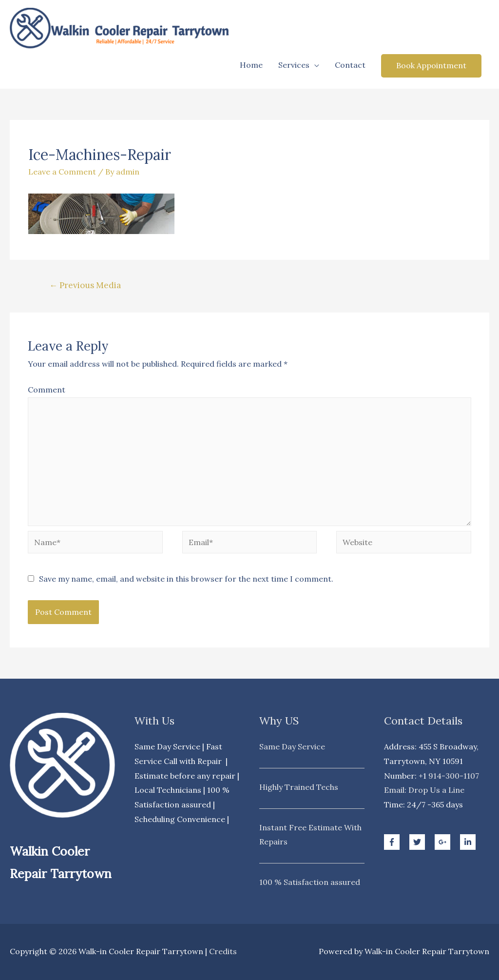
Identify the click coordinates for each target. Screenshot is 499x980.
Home (251, 65)
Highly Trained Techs (299, 787)
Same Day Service (292, 746)
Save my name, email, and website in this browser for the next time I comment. (186, 579)
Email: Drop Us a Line (424, 790)
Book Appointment (431, 65)
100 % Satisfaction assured (310, 882)
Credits (223, 951)
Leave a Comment (62, 172)
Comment (47, 390)
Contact (350, 65)
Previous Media (85, 285)
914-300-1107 (454, 776)
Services (294, 65)
